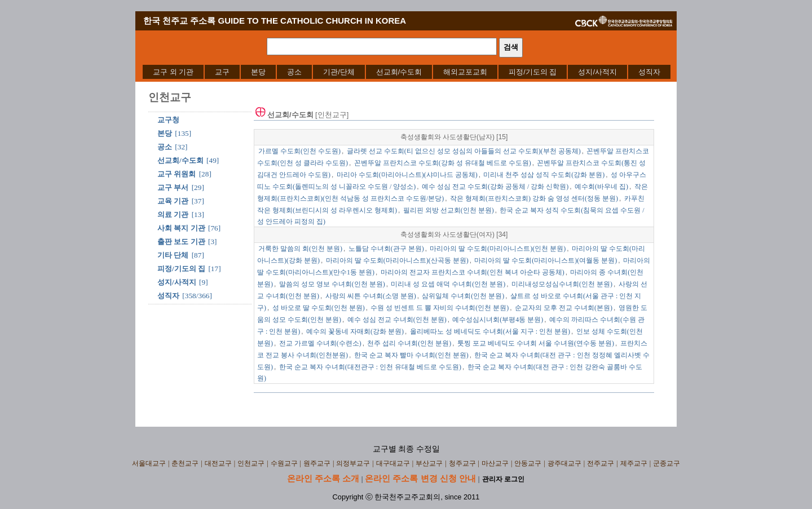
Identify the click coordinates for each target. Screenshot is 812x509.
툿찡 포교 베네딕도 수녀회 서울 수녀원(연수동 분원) (536, 343)
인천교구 (251, 463)
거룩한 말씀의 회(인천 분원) (300, 249)
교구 (222, 72)
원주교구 (317, 463)
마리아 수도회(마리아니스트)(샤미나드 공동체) (407, 175)
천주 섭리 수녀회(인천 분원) (409, 343)
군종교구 (667, 463)
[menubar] (407, 72)
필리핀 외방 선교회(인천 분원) (449, 210)
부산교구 (429, 463)
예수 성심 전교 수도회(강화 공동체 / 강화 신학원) (495, 187)
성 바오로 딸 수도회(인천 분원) (319, 308)
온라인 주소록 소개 (323, 478)
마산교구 (495, 463)
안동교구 (528, 463)
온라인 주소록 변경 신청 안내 (420, 478)
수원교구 (284, 463)
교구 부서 (173, 187)
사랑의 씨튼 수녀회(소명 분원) (371, 296)
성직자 (649, 72)
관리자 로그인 (503, 479)
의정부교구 (353, 463)
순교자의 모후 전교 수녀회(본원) (564, 308)
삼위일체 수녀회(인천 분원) (463, 296)
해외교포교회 (465, 72)
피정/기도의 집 (533, 72)
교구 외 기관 (173, 72)
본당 (258, 72)
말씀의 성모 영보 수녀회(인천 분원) (332, 284)
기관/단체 (339, 72)
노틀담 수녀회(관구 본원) (386, 249)
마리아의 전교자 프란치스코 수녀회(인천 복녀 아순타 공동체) (473, 272)
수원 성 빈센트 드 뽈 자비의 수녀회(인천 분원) (440, 308)
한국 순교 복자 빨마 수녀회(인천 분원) (411, 355)
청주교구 (462, 463)
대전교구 (218, 463)
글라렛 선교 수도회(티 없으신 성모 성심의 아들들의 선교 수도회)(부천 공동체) (464, 151)
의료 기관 (173, 214)
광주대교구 (564, 463)
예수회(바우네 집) (601, 187)
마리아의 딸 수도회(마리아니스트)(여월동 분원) (546, 260)
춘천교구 (185, 463)
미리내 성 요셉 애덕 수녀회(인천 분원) (448, 284)
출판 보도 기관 (181, 242)
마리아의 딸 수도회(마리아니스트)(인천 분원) (498, 249)
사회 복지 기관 (181, 228)
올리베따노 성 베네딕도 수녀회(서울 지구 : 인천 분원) (490, 331)
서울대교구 (149, 463)
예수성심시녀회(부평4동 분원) (498, 320)
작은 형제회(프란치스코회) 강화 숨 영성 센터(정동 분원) (534, 198)
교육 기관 (173, 201)
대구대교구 (393, 463)
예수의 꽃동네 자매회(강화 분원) (355, 331)
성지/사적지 (597, 72)
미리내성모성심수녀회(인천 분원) (562, 284)
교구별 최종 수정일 (406, 449)
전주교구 (601, 463)
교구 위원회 (176, 174)
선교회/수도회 (399, 72)
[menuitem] (173, 72)
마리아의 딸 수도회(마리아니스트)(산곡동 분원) (397, 260)
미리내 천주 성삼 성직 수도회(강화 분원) (544, 175)
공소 (294, 72)
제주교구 (634, 463)
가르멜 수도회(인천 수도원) (299, 151)
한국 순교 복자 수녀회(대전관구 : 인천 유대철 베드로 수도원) (370, 367)
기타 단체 (173, 255)
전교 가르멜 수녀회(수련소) (320, 343)
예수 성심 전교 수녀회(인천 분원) (397, 320)
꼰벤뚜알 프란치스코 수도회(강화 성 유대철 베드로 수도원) (443, 163)
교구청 (168, 120)
